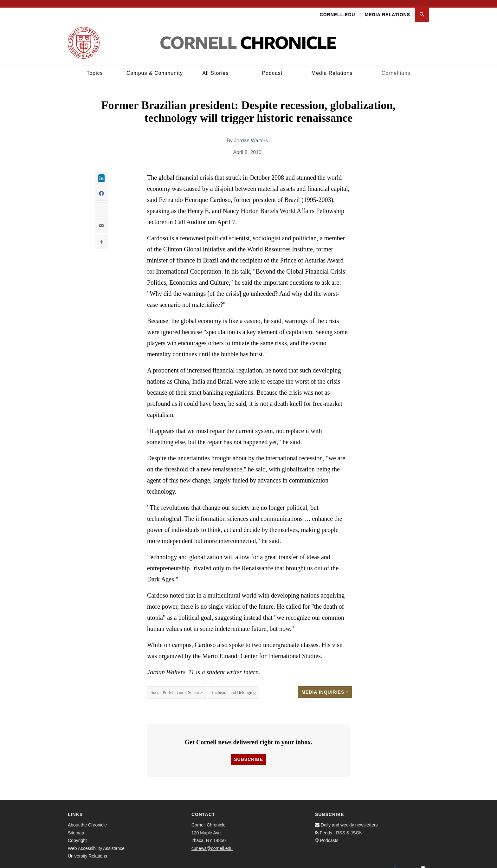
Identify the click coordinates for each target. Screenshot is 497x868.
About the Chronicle (87, 819)
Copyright (77, 834)
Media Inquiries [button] (325, 686)
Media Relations (387, 8)
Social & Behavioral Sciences (177, 686)
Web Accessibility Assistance (96, 842)
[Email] (423, 862)
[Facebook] (395, 862)
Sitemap (76, 826)
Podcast (272, 67)
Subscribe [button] (248, 753)
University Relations (87, 850)
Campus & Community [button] (155, 67)
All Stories (215, 67)
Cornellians (396, 67)
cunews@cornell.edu (212, 842)
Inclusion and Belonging (234, 686)
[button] (422, 8)
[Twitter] (409, 862)
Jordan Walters (251, 134)
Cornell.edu (338, 8)
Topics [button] (95, 67)
